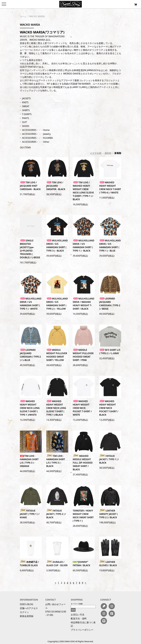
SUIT (25, 122)
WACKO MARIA (37, 16)
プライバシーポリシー (82, 630)
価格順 (108, 153)
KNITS (25, 102)
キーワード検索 (77, 604)
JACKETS (26, 98)
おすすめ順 (96, 153)
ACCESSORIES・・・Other (36, 142)
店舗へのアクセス (29, 608)
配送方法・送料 (79, 618)
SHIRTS (26, 110)
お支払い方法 (78, 615)
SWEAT (26, 106)
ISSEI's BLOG (27, 604)
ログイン (24, 612)
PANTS (26, 118)
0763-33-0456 (52, 612)
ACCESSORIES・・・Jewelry (36, 134)
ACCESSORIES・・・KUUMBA (37, 138)
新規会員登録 (27, 616)
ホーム (23, 16)
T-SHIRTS (27, 114)
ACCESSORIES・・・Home (36, 130)
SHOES (26, 126)
